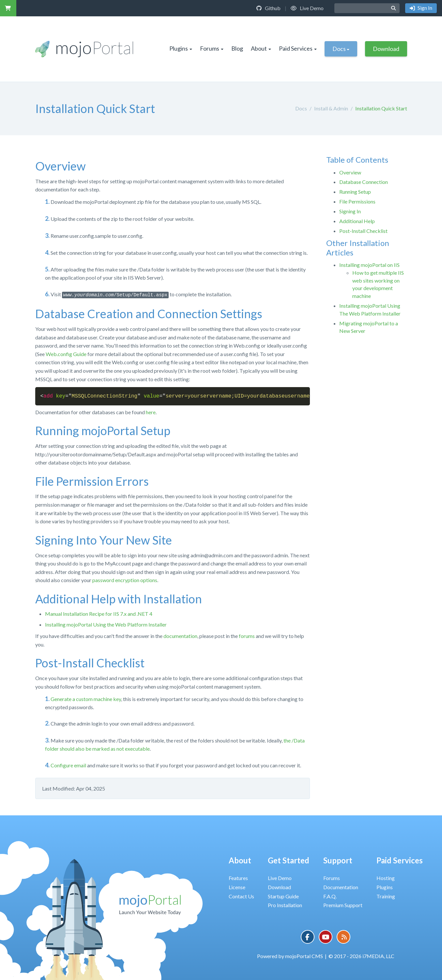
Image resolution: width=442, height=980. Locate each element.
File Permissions (357, 201)
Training (386, 896)
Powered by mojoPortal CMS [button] (290, 956)
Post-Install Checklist (363, 231)
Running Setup (355, 192)
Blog (237, 48)
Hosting (386, 878)
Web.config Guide (66, 354)
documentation (180, 636)
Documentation (341, 887)
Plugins (181, 48)
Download (386, 49)
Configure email (68, 765)
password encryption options (125, 580)
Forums (212, 48)
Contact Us (241, 896)
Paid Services (298, 48)
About (261, 48)
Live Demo (307, 8)
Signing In (350, 211)
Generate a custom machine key (86, 699)
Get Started (289, 860)
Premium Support (343, 905)
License (237, 887)
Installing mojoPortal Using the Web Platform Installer (106, 624)
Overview (350, 172)
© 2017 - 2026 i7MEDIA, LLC (361, 956)
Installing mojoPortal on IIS (369, 265)
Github (268, 8)
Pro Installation (285, 905)
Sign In (424, 8)
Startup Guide (283, 896)
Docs (341, 49)
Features (238, 878)
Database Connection (364, 182)
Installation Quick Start (381, 108)
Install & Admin (331, 108)
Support (338, 860)
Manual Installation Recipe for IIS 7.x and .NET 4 (99, 614)
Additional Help (357, 221)
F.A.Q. (330, 896)
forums (247, 636)
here (151, 412)
